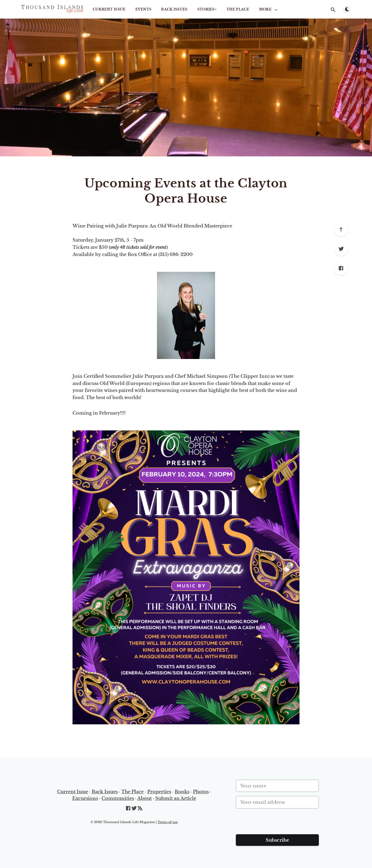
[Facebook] (341, 268)
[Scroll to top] (341, 229)
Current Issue (109, 9)
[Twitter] (341, 249)
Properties (159, 792)
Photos (201, 792)
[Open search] (333, 10)
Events (144, 9)
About (144, 798)
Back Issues (174, 9)
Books (182, 792)
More (269, 9)
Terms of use (168, 822)
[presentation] (278, 823)
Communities (118, 798)
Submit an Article (176, 798)
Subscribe (277, 840)
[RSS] (140, 808)
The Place (238, 9)
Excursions (85, 798)
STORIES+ (207, 9)
